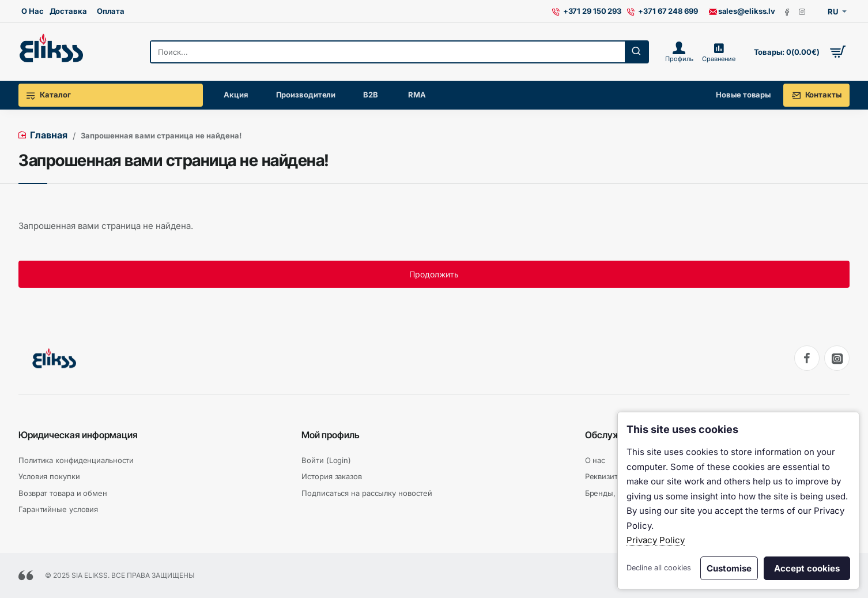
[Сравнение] (718, 52)
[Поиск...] (636, 52)
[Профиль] (679, 52)
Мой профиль (331, 435)
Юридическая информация (78, 435)
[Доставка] (68, 12)
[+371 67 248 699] (663, 12)
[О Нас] (33, 12)
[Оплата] (111, 12)
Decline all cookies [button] (659, 568)
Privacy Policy (656, 540)
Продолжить (434, 274)
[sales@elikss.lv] (742, 12)
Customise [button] (729, 568)
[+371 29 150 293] (587, 12)
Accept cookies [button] (807, 568)
